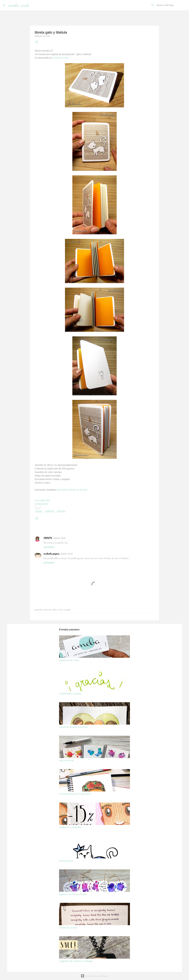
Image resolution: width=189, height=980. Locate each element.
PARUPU (48, 538)
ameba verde (19, 5)
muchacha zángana (51, 554)
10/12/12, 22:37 (66, 554)
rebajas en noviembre (70, 827)
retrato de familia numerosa (73, 727)
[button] (36, 42)
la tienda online (60, 58)
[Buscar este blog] (171, 5)
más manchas (66, 760)
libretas (50, 512)
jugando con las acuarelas (73, 894)
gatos (39, 512)
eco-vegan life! (42, 500)
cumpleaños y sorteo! (70, 694)
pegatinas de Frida (69, 660)
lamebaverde (42, 504)
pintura (61, 512)
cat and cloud (66, 861)
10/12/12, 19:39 (59, 538)
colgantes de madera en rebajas (76, 961)
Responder (49, 547)
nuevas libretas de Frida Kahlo (75, 794)
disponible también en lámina (72, 490)
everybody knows (68, 928)
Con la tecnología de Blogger (95, 976)
